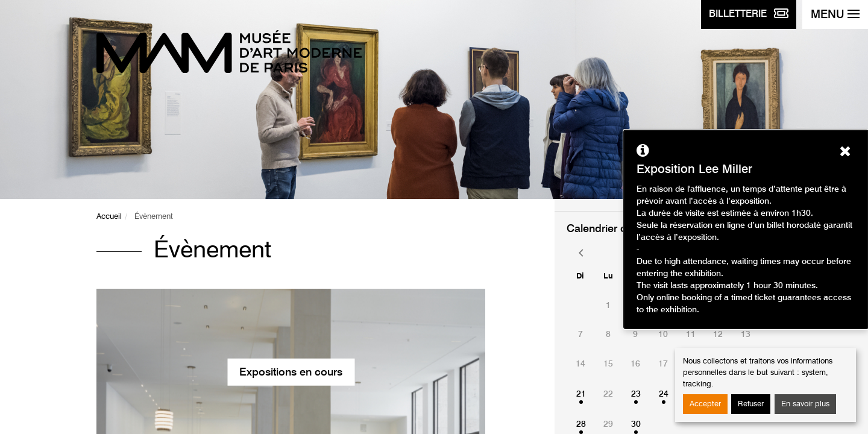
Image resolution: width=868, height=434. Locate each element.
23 (636, 394)
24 (664, 394)
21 (581, 394)
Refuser (751, 404)
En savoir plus (805, 404)
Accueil (109, 217)
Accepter (705, 404)
